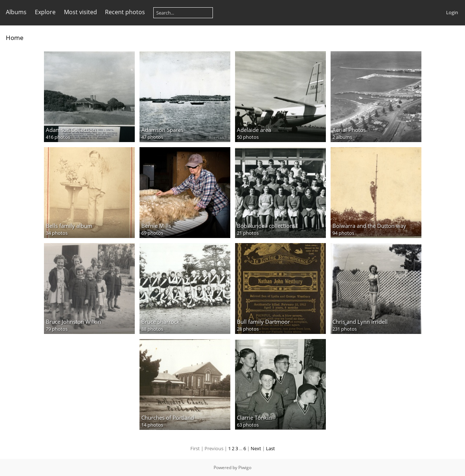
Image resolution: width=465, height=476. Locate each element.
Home (15, 38)
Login (452, 12)
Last (270, 448)
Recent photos (125, 12)
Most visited (80, 12)
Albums (16, 12)
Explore (45, 12)
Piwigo (245, 467)
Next (256, 448)
